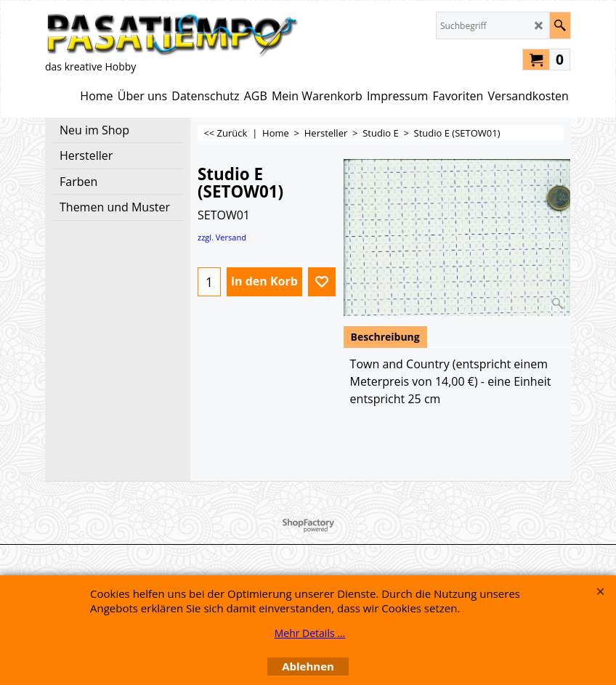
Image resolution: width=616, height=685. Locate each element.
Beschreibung (385, 337)
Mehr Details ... (310, 633)
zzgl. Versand (222, 237)
